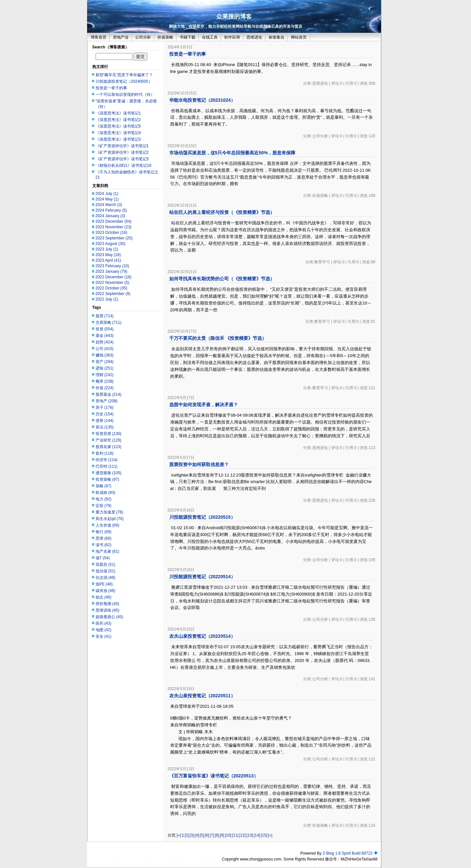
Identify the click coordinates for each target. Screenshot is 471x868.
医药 (104, 623)
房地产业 (121, 37)
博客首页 (99, 37)
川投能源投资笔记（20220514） (202, 577)
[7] (212, 835)
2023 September (114, 238)
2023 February (112, 266)
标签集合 (277, 37)
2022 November (112, 283)
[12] (243, 835)
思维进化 (254, 37)
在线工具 (210, 37)
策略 (104, 486)
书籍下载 (188, 37)
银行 (104, 532)
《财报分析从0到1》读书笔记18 (124, 165)
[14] (257, 835)
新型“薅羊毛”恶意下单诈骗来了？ (124, 75)
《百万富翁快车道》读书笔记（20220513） (214, 776)
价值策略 (165, 37)
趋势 (105, 342)
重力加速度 (109, 512)
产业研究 (109, 440)
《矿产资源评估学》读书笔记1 (122, 146)
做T (103, 558)
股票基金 (109, 394)
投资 (105, 329)
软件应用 (232, 37)
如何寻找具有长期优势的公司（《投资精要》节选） (222, 279)
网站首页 (299, 37)
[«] (179, 835)
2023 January (111, 271)
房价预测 (108, 604)
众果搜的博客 (234, 17)
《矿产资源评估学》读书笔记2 (122, 152)
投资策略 (108, 479)
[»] (270, 835)
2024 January (110, 216)
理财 (105, 375)
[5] (202, 835)
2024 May (107, 199)
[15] (264, 835)
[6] (207, 835)
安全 (104, 636)
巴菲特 (107, 466)
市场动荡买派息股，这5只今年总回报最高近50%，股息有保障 (232, 153)
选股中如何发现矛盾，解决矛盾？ (204, 405)
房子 (105, 408)
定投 (104, 506)
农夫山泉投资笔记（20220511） (202, 696)
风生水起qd (110, 519)
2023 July (107, 249)
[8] (217, 835)
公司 (105, 349)
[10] (228, 835)
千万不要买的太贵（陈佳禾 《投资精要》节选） (218, 338)
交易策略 (109, 322)
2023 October (111, 233)
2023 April (108, 260)
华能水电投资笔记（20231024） (202, 100)
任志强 (106, 578)
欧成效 (106, 493)
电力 (104, 499)
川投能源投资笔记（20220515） (202, 517)
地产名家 (108, 551)
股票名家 (109, 447)
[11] (235, 835)
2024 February (111, 210)
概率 (105, 381)
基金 (105, 336)
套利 (105, 453)
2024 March (109, 205)
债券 (105, 421)
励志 (104, 597)
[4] (197, 835)
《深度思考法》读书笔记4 (118, 133)
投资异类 (109, 434)
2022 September (113, 294)
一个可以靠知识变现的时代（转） (125, 95)
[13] (250, 835)
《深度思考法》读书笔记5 (118, 126)
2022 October (111, 288)
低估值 (106, 571)
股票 (105, 316)
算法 (105, 427)
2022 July (107, 299)
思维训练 (108, 610)
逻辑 (105, 368)
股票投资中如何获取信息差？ (199, 464)
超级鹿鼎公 (109, 617)
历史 (105, 414)
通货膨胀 (109, 473)
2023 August (110, 244)
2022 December (114, 277)
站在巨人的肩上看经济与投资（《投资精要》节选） (222, 212)
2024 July (107, 194)
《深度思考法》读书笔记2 (118, 120)
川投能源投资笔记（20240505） (124, 81)
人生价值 (108, 525)
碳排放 (106, 591)
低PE (104, 584)
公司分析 (143, 37)
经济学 (107, 460)
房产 (105, 362)
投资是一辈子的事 (111, 88)
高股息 (106, 564)
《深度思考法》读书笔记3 (118, 139)
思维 (104, 538)
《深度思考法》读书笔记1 (118, 113)
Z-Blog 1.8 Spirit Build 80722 (347, 853)
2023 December (114, 221)
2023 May (108, 255)
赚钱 (105, 355)
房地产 (107, 401)
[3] (192, 835)
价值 (105, 388)
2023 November (114, 227)
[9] (222, 835)
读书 (104, 545)
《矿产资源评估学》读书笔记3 (122, 159)
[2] (187, 835)
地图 (104, 630)
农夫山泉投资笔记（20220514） (202, 636)
